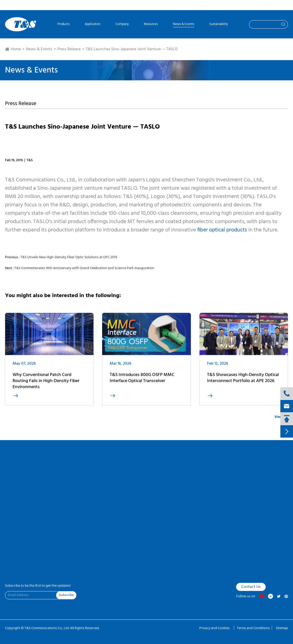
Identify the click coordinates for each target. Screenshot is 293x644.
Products (63, 25)
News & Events (184, 25)
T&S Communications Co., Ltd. (47, 628)
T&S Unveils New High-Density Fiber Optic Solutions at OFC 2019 (69, 257)
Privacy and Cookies (215, 628)
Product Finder (15, 490)
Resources (151, 25)
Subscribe (66, 595)
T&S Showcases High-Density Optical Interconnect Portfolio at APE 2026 (243, 380)
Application (93, 25)
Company (122, 25)
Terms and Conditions (253, 628)
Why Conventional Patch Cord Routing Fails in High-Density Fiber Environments (46, 384)
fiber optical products (222, 230)
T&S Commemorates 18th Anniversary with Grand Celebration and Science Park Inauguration (84, 268)
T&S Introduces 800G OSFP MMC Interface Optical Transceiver (142, 380)
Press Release (69, 49)
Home (16, 49)
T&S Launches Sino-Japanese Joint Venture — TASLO (132, 49)
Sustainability (219, 25)
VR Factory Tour (16, 473)
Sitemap (282, 628)
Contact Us (12, 482)
